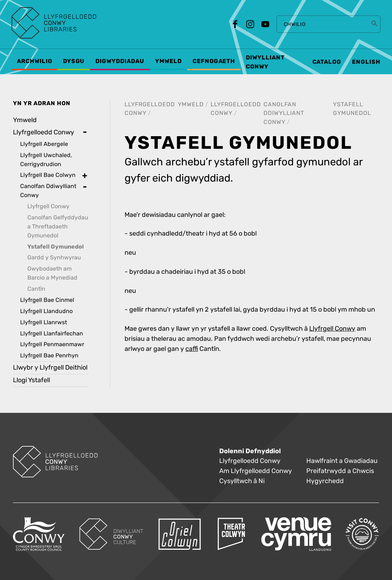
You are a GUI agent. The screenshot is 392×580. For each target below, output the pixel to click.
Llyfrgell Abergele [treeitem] (44, 144)
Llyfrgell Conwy (332, 329)
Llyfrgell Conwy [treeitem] (48, 206)
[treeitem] (51, 244)
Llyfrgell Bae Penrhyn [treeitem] (49, 355)
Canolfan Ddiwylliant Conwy (284, 113)
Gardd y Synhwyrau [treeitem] (54, 257)
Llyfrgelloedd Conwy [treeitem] (44, 132)
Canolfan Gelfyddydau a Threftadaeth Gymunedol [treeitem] (58, 226)
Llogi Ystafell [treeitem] (31, 380)
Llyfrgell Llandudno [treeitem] (46, 311)
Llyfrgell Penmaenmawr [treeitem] (52, 344)
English (366, 62)
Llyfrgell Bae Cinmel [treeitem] (47, 300)
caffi (192, 349)
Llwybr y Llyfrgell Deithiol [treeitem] (50, 368)
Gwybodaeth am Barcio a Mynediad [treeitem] (52, 273)
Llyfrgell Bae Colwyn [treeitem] (48, 175)
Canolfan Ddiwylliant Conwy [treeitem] (48, 191)
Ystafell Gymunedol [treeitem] (56, 247)
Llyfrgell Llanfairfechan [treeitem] (52, 333)
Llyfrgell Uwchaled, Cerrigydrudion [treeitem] (46, 160)
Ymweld (191, 104)
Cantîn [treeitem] (36, 289)
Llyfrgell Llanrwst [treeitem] (44, 322)
